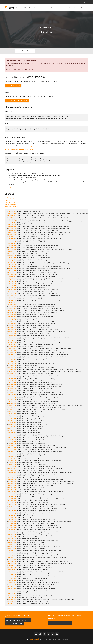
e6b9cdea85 (12, 297)
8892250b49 (12, 354)
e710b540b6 (12, 546)
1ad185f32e (12, 366)
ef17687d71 (12, 468)
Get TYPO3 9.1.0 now (13, 86)
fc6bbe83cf (12, 322)
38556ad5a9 (12, 455)
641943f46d (12, 248)
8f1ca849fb (12, 487)
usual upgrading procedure (16, 188)
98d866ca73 (12, 343)
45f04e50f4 (12, 423)
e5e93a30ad (12, 398)
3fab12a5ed (12, 548)
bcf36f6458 (12, 588)
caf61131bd (12, 474)
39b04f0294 (12, 596)
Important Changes (11, 202)
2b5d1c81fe (12, 267)
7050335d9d (12, 518)
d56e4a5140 (12, 483)
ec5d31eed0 (12, 383)
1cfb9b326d (12, 419)
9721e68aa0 (12, 318)
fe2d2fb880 (12, 293)
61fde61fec (12, 404)
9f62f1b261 (12, 411)
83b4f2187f (12, 461)
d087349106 (12, 312)
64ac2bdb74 (12, 539)
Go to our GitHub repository (60, 623)
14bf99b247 (12, 582)
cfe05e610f (12, 428)
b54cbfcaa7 (12, 535)
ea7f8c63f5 (12, 573)
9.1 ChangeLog (9, 198)
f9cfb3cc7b (12, 350)
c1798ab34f (12, 303)
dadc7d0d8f (12, 272)
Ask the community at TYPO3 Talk (18, 620)
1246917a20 (12, 333)
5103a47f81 (12, 565)
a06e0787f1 (12, 211)
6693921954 (12, 388)
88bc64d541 (12, 453)
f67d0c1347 (12, 550)
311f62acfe (12, 371)
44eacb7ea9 (12, 246)
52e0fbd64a (12, 522)
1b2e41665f (12, 569)
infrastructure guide (29, 146)
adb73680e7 (12, 575)
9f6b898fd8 (12, 457)
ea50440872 (12, 327)
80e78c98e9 (12, 464)
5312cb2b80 (12, 289)
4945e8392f (12, 386)
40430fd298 (12, 413)
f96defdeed (12, 257)
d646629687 (12, 432)
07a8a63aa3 (12, 255)
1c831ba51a (12, 459)
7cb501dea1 (12, 217)
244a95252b (12, 244)
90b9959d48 (12, 301)
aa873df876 (12, 495)
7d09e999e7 (12, 529)
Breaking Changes (10, 204)
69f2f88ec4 (12, 305)
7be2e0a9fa (12, 525)
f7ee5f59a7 (12, 324)
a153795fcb (12, 394)
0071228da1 (12, 299)
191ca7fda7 (12, 259)
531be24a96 (12, 489)
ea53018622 (12, 360)
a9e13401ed (12, 497)
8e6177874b (12, 232)
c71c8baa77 (12, 276)
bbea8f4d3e (12, 263)
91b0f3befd (12, 240)
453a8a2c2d (12, 367)
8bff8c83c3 (12, 227)
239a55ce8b (12, 584)
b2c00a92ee (12, 421)
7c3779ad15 (12, 466)
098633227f (12, 364)
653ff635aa (12, 339)
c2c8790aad (12, 447)
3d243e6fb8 (12, 307)
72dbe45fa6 (12, 440)
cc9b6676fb (12, 571)
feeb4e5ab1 (12, 508)
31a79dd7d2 (12, 356)
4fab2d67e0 (12, 541)
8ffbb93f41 (12, 445)
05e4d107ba (12, 269)
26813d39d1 (12, 390)
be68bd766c (12, 251)
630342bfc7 (12, 282)
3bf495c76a (12, 523)
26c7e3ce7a (12, 444)
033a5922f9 (12, 314)
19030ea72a (12, 463)
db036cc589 (12, 219)
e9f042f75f (12, 493)
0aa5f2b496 (12, 476)
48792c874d (12, 552)
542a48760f (12, 506)
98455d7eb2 (12, 501)
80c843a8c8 (12, 337)
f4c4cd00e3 (12, 590)
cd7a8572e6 (12, 345)
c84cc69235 (12, 358)
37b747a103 (12, 396)
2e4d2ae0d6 (12, 502)
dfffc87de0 (12, 284)
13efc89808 (12, 230)
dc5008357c (12, 229)
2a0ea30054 (12, 295)
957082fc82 (12, 554)
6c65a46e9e (12, 373)
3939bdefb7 (12, 400)
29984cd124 (12, 438)
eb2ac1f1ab (12, 472)
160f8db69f (12, 221)
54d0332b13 (12, 601)
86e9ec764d (12, 278)
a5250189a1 (12, 586)
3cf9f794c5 (12, 478)
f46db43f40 (12, 512)
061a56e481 (12, 253)
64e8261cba (12, 567)
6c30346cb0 (12, 561)
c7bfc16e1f (12, 425)
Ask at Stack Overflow (14, 624)
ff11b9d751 (12, 236)
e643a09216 (12, 234)
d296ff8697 (12, 261)
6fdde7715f (12, 480)
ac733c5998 (12, 598)
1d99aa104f (12, 451)
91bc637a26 (12, 377)
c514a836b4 (12, 579)
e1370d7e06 (12, 563)
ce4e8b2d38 (12, 482)
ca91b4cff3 (12, 499)
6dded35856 (12, 381)
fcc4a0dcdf (12, 392)
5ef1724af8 (12, 449)
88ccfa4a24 (12, 326)
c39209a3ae (12, 436)
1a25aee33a (12, 592)
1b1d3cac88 (12, 560)
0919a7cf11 (12, 310)
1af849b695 (12, 491)
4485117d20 (12, 434)
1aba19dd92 (12, 348)
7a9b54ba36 (12, 362)
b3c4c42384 (12, 375)
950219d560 (12, 316)
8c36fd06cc (12, 291)
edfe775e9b (12, 249)
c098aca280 (12, 238)
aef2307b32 (12, 280)
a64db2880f (12, 600)
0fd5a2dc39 (12, 331)
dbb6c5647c (12, 223)
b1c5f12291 (12, 594)
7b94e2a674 (12, 369)
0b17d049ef (12, 514)
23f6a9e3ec (12, 426)
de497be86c (12, 510)
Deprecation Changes (11, 207)
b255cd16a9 (12, 470)
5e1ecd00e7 (12, 415)
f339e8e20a (12, 556)
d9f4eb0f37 (12, 577)
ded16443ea (12, 417)
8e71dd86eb (12, 213)
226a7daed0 (12, 286)
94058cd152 (12, 544)
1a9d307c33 (12, 308)
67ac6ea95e (12, 542)
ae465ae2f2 (12, 347)
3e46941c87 (12, 520)
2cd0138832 (12, 531)
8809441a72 (12, 215)
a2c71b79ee (12, 270)
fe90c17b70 (12, 527)
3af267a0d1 (12, 430)
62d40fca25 (12, 485)
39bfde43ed (12, 405)
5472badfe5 (12, 274)
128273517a (12, 516)
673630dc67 (12, 379)
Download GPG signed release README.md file (19, 149)
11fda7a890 (12, 265)
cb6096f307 (12, 402)
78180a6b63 (12, 335)
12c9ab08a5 (12, 352)
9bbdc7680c (12, 409)
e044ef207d (12, 320)
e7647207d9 (12, 442)
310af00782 (12, 225)
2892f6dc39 (12, 580)
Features (7, 200)
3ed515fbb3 (12, 504)
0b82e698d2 (12, 603)
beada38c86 (12, 558)
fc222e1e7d (12, 537)
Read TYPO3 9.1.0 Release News (17, 101)
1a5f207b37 (12, 533)
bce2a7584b (12, 341)
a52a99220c (12, 407)
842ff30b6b (12, 288)
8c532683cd (12, 242)
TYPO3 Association (35, 639)
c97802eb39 (12, 329)
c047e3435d (12, 385)
